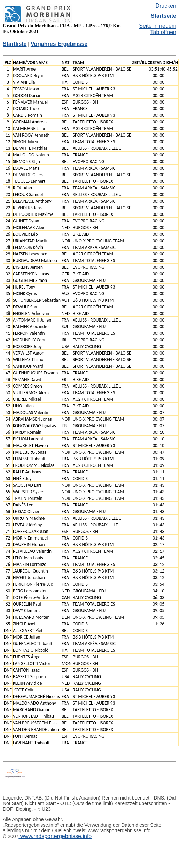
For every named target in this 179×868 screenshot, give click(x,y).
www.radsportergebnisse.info (55, 836)
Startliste (15, 44)
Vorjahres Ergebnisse (59, 44)
